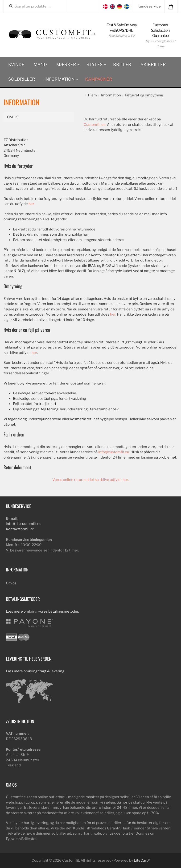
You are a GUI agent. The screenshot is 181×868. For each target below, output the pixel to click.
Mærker (68, 65)
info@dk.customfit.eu (24, 524)
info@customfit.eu (114, 452)
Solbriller (22, 79)
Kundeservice (149, 6)
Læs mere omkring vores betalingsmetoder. (42, 611)
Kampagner (99, 79)
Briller (122, 65)
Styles (96, 65)
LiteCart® (142, 860)
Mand (40, 65)
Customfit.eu (95, 125)
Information (61, 79)
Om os (13, 117)
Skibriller (153, 65)
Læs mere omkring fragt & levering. (35, 671)
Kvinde (16, 65)
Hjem (92, 95)
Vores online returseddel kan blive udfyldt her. (90, 480)
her (31, 204)
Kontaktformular (20, 529)
